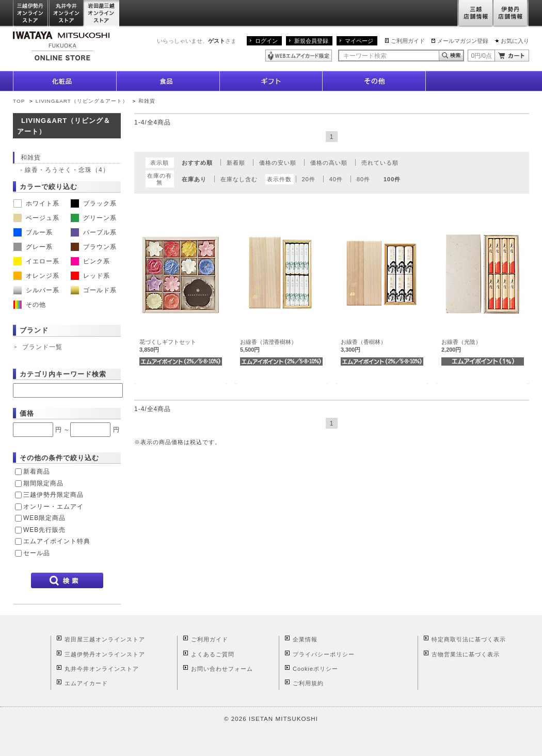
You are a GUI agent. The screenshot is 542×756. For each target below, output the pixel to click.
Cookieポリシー (315, 669)
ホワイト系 (36, 203)
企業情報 (305, 639)
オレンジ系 (36, 276)
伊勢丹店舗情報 (511, 14)
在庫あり (194, 179)
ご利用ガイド (408, 41)
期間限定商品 (43, 483)
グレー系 (33, 247)
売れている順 (380, 163)
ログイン (266, 41)
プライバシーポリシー (324, 654)
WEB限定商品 (44, 518)
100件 (392, 179)
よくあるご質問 (213, 654)
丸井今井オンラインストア (67, 14)
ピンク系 (90, 261)
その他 (30, 305)
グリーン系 (94, 218)
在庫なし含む (239, 179)
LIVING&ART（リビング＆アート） (82, 101)
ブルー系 (33, 232)
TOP (19, 101)
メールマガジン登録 (463, 41)
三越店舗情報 (475, 14)
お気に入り (515, 41)
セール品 (37, 553)
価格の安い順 (278, 163)
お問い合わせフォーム (222, 669)
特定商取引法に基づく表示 (469, 639)
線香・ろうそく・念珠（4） (67, 170)
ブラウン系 (94, 247)
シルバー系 (36, 290)
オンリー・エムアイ (53, 507)
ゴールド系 (94, 290)
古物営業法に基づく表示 (466, 654)
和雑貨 (147, 101)
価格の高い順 (329, 163)
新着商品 (37, 471)
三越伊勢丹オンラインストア (31, 14)
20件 (309, 179)
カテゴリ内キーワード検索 (63, 374)
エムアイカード (86, 683)
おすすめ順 (197, 163)
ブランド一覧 (42, 347)
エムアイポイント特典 (57, 541)
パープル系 (94, 232)
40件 (336, 179)
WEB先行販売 (44, 530)
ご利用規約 (308, 683)
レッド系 (90, 276)
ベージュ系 (36, 218)
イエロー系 (36, 261)
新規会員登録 (311, 41)
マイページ (359, 41)
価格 (27, 413)
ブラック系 (94, 203)
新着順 (236, 163)
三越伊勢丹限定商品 (53, 495)
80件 (363, 179)
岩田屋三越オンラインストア (102, 14)
